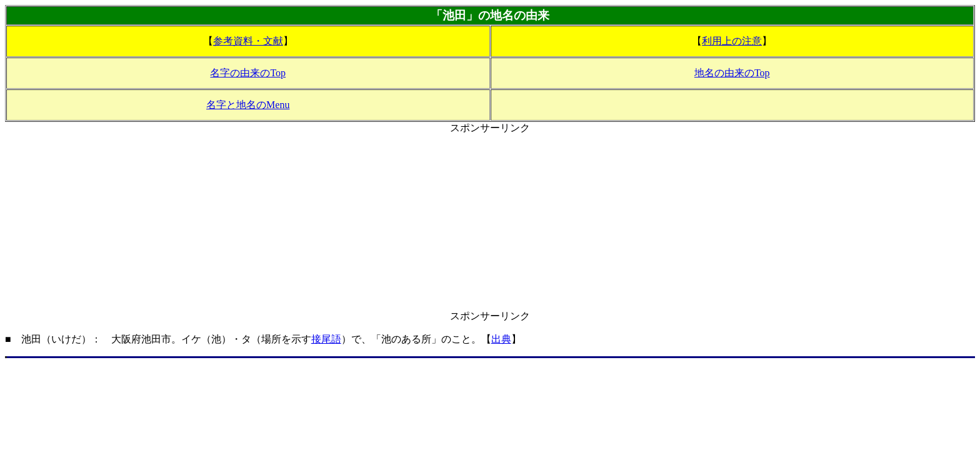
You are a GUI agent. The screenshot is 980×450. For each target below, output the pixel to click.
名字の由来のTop (248, 73)
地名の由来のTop (732, 73)
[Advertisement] (490, 222)
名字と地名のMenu (248, 105)
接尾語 (326, 339)
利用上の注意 (732, 41)
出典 (501, 339)
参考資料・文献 (248, 41)
